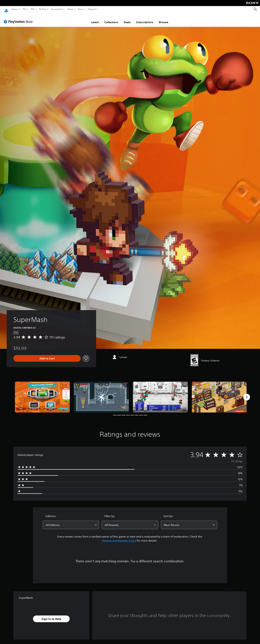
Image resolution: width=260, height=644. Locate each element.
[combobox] (71, 522)
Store (81, 9)
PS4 (33, 9)
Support (92, 9)
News (70, 9)
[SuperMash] (42, 394)
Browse (164, 19)
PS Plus (43, 9)
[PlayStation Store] (19, 18)
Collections (111, 19)
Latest (95, 19)
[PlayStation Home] (6, 9)
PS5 (25, 9)
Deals (127, 19)
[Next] (247, 394)
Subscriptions (145, 19)
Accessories (57, 9)
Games (15, 9)
